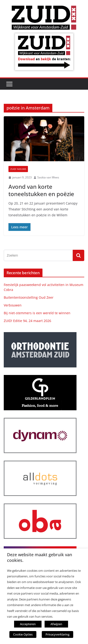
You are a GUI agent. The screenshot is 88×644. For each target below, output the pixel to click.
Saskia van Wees (48, 177)
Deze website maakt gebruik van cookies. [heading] (40, 557)
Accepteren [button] (28, 624)
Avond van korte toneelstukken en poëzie (41, 190)
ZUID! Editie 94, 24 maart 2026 (27, 321)
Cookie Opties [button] (23, 634)
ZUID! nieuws (18, 169)
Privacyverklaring (57, 634)
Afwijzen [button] (56, 624)
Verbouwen (13, 305)
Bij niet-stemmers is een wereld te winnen (37, 313)
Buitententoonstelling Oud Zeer (29, 297)
